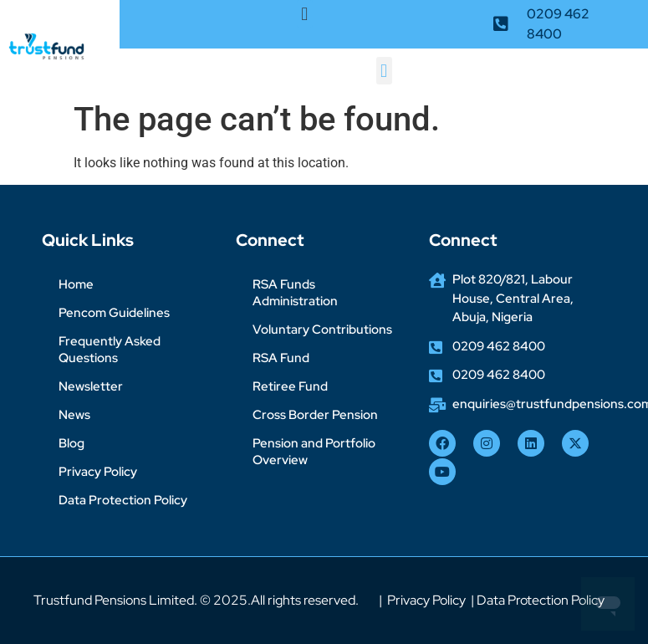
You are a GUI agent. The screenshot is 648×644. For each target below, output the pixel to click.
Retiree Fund (290, 386)
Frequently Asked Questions (110, 350)
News (74, 415)
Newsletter (91, 386)
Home (76, 284)
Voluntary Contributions (322, 330)
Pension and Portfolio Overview (314, 452)
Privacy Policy (98, 472)
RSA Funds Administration (295, 293)
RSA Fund (281, 358)
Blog (71, 443)
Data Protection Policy (123, 500)
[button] (305, 14)
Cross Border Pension (315, 415)
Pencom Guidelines (114, 313)
